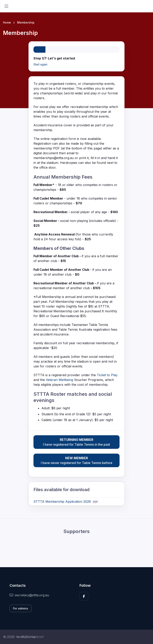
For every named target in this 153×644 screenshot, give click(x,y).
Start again (40, 64)
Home (7, 22)
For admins (21, 608)
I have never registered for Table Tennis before (76, 460)
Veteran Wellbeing (59, 380)
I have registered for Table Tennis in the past (76, 442)
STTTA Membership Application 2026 (62, 502)
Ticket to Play (107, 375)
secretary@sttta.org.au (29, 595)
